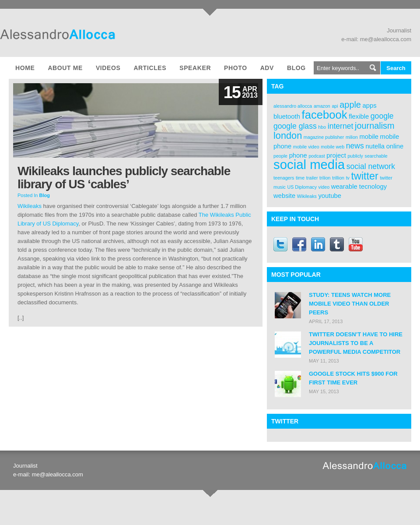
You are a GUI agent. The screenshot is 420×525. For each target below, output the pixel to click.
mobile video (306, 147)
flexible (359, 116)
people (280, 156)
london (288, 136)
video (324, 187)
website (284, 196)
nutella (375, 146)
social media (309, 164)
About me (65, 68)
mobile (369, 137)
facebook (325, 115)
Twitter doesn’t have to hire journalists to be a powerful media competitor (356, 343)
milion (352, 137)
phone (298, 155)
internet (341, 126)
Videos (108, 68)
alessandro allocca (293, 106)
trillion (338, 178)
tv (348, 178)
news (355, 146)
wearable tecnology (359, 187)
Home (25, 68)
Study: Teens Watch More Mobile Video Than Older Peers (350, 304)
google (382, 116)
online (395, 146)
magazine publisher (324, 137)
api (335, 106)
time (300, 178)
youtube (330, 196)
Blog (296, 68)
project (336, 155)
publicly (355, 156)
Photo (236, 68)
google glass (295, 126)
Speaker (195, 68)
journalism (375, 126)
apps (370, 106)
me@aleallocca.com (386, 39)
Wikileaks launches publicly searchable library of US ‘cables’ (124, 178)
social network (371, 166)
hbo (322, 127)
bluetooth (287, 116)
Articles (150, 68)
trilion (325, 178)
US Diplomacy (302, 187)
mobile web (332, 147)
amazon (322, 106)
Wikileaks (30, 206)
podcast (317, 156)
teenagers (284, 178)
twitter (365, 176)
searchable (376, 156)
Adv (267, 68)
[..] (21, 318)
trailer (312, 178)
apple (350, 105)
